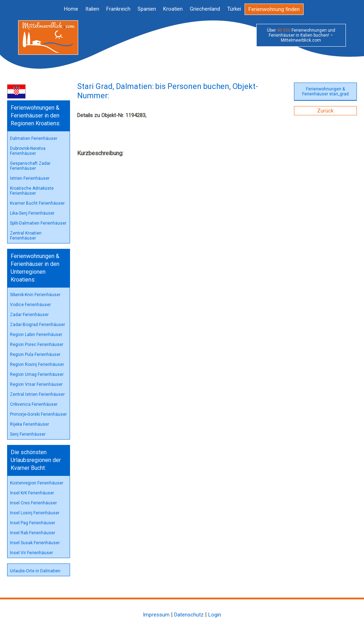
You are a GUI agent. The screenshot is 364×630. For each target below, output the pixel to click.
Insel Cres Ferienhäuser (33, 503)
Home (71, 9)
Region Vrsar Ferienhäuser (36, 384)
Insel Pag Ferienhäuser (33, 523)
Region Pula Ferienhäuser (35, 355)
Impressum (156, 615)
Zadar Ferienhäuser (29, 315)
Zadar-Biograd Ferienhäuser (38, 325)
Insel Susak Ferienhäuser (35, 543)
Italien (92, 9)
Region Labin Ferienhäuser (36, 335)
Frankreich (118, 9)
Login (215, 615)
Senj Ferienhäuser (28, 434)
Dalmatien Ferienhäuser (34, 138)
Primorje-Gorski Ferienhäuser (38, 414)
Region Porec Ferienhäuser (37, 345)
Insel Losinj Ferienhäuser (35, 513)
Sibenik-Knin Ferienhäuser (35, 295)
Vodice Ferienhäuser (30, 305)
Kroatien (173, 9)
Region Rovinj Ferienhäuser (37, 364)
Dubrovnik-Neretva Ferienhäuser (28, 151)
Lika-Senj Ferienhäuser (32, 213)
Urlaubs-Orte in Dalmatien (35, 571)
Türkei (234, 9)
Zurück (325, 111)
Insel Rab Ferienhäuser (33, 533)
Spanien (147, 9)
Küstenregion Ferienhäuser (37, 483)
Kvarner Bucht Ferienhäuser (37, 203)
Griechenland (205, 9)
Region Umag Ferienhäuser (37, 374)
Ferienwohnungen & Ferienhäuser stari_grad (325, 91)
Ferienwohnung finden (274, 9)
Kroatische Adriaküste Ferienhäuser (32, 191)
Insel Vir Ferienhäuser (31, 553)
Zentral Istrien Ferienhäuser (37, 394)
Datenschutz (189, 615)
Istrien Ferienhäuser (30, 178)
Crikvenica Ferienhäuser (34, 404)
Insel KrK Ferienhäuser (32, 493)
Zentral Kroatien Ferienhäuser (26, 236)
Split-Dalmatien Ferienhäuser (38, 223)
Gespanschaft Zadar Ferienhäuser (30, 166)
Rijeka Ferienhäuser (30, 424)
